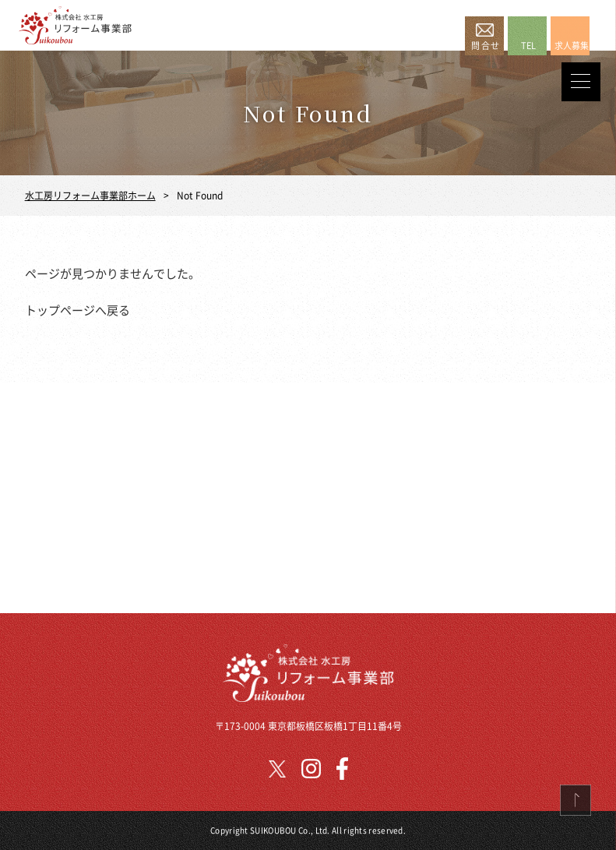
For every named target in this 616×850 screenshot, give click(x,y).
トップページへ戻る (77, 310)
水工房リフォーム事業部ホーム (90, 195)
